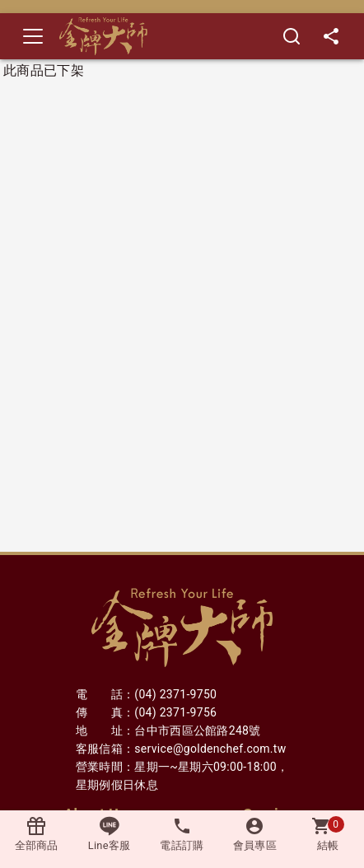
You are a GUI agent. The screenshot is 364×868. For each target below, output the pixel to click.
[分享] (331, 36)
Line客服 (110, 834)
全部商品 (36, 834)
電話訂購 (182, 834)
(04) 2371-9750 (175, 694)
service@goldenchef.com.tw (210, 749)
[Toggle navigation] (33, 36)
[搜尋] (292, 36)
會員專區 (254, 834)
